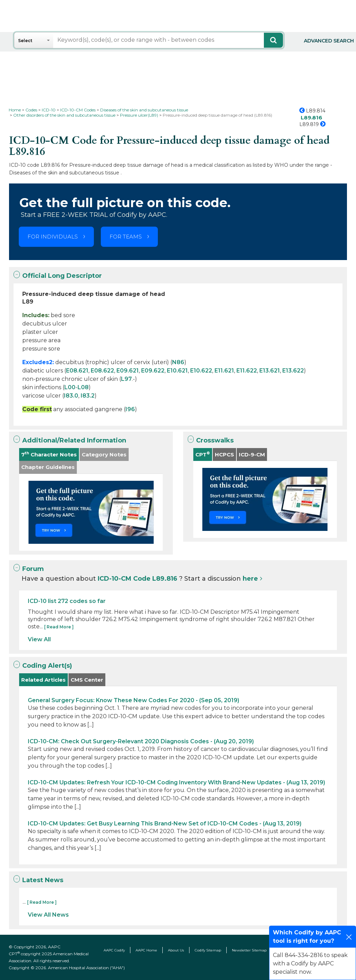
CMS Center (87, 680)
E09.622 (153, 371)
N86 (178, 362)
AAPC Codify (114, 950)
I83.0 (71, 396)
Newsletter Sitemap (249, 950)
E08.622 (102, 371)
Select (25, 41)
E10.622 (201, 371)
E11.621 (224, 371)
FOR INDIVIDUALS (53, 237)
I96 (130, 409)
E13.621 (270, 371)
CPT (203, 454)
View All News (48, 915)
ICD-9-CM (252, 454)
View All (39, 639)
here (250, 579)
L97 (126, 379)
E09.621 (128, 371)
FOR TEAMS (126, 237)
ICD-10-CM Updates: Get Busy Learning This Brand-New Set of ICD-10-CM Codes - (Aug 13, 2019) (165, 824)
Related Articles (43, 680)
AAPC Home (146, 950)
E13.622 (293, 371)
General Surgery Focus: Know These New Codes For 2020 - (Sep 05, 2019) (133, 700)
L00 (70, 387)
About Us (176, 950)
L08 (83, 387)
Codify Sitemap (208, 950)
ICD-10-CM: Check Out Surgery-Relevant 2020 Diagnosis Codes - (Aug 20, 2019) (141, 741)
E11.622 (247, 371)
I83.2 (88, 396)
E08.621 (77, 371)
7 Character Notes (49, 454)
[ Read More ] (59, 627)
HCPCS (224, 454)
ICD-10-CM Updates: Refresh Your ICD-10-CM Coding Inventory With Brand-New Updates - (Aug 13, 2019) (176, 782)
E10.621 (177, 371)
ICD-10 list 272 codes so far (67, 601)
